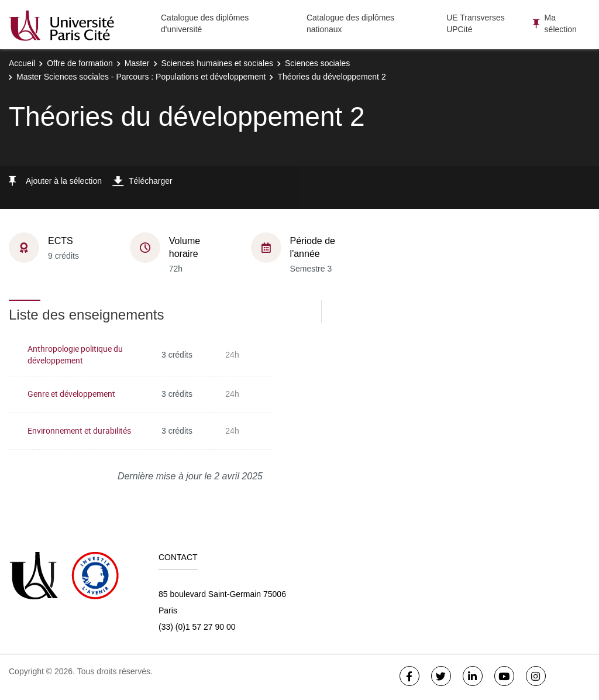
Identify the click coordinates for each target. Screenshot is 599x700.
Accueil (22, 63)
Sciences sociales (317, 63)
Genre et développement (71, 394)
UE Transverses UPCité (476, 23)
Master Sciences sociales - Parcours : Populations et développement (141, 77)
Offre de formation (80, 63)
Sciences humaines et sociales (217, 63)
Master (137, 63)
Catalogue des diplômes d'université (205, 23)
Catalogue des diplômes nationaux (350, 23)
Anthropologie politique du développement (75, 355)
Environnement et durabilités (79, 430)
